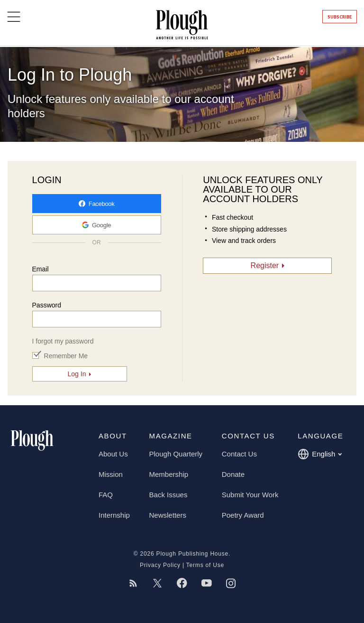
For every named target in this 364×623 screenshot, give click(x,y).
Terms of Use (205, 565)
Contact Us (239, 454)
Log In (77, 374)
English (320, 454)
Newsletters (168, 515)
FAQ (106, 495)
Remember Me (66, 356)
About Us (113, 454)
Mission (111, 474)
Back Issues (168, 495)
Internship (114, 515)
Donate (233, 474)
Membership (169, 474)
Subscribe (340, 17)
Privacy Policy (160, 565)
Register (265, 265)
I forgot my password (63, 341)
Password (47, 305)
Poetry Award (243, 515)
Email (41, 269)
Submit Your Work (250, 495)
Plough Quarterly (176, 454)
